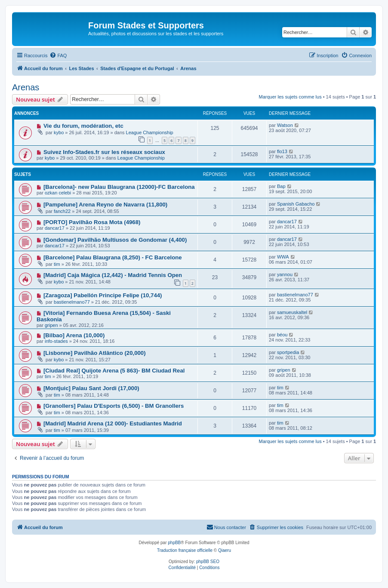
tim (57, 264)
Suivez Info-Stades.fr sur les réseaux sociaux (104, 152)
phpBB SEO (208, 562)
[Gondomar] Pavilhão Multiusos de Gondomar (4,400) (115, 240)
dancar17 (55, 228)
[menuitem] (58, 55)
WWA (283, 257)
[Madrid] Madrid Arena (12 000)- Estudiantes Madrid (113, 423)
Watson (285, 125)
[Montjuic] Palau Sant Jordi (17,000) (91, 388)
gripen (51, 325)
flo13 (282, 151)
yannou (285, 274)
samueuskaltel (292, 312)
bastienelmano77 (72, 302)
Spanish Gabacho (296, 204)
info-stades (56, 341)
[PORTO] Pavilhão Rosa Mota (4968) (92, 222)
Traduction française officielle (185, 550)
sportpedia (288, 352)
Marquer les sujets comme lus (290, 97)
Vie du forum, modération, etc (83, 126)
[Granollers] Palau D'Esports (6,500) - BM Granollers (114, 406)
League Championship (150, 132)
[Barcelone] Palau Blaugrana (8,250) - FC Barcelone (113, 257)
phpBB (174, 543)
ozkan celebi (58, 193)
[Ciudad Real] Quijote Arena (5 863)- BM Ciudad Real (114, 371)
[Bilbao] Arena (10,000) (74, 335)
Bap (281, 186)
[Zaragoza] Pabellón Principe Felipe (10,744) (103, 295)
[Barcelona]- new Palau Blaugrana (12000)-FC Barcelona (119, 187)
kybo (59, 132)
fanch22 (62, 211)
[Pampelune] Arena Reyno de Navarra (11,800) (105, 205)
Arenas (26, 87)
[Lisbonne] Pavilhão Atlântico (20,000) (95, 353)
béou (282, 335)
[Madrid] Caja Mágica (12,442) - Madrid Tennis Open (113, 275)
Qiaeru (225, 550)
